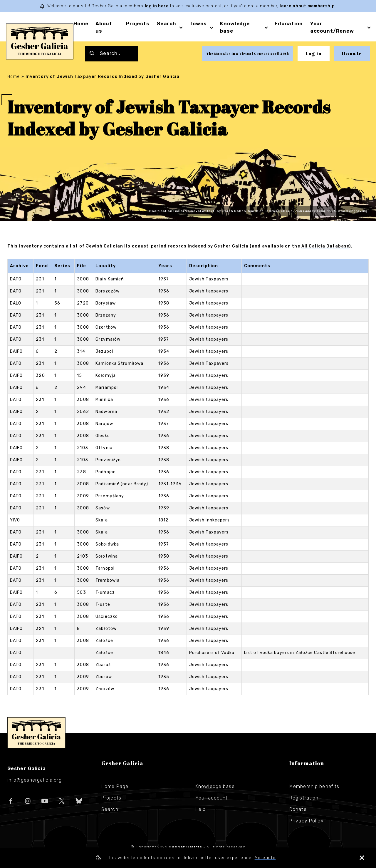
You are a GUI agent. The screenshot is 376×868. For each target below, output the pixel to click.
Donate (352, 53)
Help (200, 809)
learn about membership (307, 6)
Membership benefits (314, 786)
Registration (304, 798)
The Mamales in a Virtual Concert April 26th (247, 53)
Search (167, 24)
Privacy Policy (307, 821)
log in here (157, 6)
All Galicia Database (325, 246)
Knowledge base (215, 786)
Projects (138, 24)
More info (265, 858)
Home (81, 24)
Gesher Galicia (36, 733)
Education (289, 24)
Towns (198, 24)
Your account (211, 798)
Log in (314, 53)
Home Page (115, 786)
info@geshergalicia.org (35, 780)
